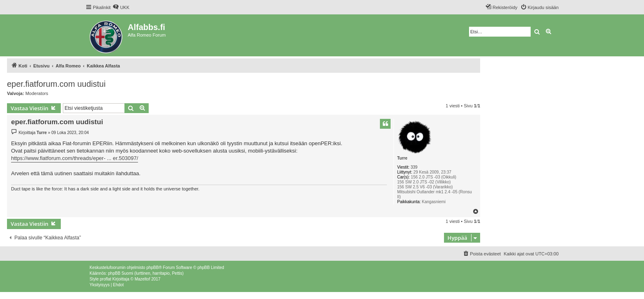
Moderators (37, 93)
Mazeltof (143, 279)
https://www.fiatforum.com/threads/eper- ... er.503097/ (75, 158)
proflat (106, 279)
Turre (402, 158)
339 (414, 167)
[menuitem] (121, 7)
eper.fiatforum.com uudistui (56, 84)
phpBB (152, 268)
